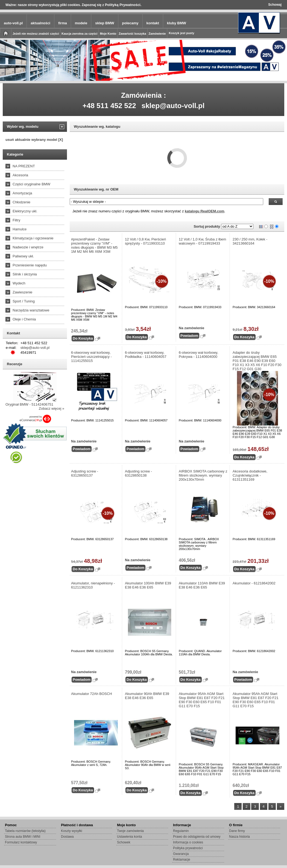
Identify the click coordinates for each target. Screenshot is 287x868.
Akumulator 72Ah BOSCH (92, 694)
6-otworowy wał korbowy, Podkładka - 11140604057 (146, 355)
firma (63, 23)
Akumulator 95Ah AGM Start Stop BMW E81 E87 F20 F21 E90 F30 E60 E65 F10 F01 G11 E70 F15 (202, 700)
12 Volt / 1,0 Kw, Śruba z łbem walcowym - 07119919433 (202, 241)
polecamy (130, 23)
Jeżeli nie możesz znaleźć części (36, 34)
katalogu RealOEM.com (204, 211)
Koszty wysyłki (71, 831)
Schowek (124, 842)
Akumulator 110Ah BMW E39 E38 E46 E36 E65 (202, 585)
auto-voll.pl (13, 23)
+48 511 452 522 (109, 106)
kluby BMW (177, 23)
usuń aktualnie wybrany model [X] (34, 140)
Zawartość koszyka (132, 34)
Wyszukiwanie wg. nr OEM (96, 189)
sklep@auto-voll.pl (173, 106)
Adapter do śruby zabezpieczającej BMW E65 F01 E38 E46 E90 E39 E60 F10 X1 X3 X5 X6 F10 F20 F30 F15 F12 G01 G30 (257, 361)
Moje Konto (108, 34)
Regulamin (181, 831)
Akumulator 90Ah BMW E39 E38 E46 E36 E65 (147, 696)
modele (81, 23)
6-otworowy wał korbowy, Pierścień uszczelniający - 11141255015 (91, 357)
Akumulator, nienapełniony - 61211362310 (93, 585)
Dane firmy (237, 831)
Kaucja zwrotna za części (79, 34)
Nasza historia (239, 837)
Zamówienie (157, 34)
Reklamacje (182, 860)
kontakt (153, 23)
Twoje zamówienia (130, 831)
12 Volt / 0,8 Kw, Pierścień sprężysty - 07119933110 (145, 241)
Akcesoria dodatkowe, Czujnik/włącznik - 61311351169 (250, 475)
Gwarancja (181, 854)
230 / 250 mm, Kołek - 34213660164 (250, 241)
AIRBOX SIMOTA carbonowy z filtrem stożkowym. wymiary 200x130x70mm (203, 475)
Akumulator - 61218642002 (254, 583)
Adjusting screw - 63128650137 (85, 473)
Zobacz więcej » (52, 408)
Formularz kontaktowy (21, 842)
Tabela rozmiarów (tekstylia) (25, 831)
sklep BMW (105, 23)
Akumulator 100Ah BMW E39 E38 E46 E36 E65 (148, 585)
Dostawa (67, 837)
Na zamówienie (191, 328)
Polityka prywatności (188, 848)
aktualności (40, 23)
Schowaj (275, 5)
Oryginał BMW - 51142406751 (29, 404)
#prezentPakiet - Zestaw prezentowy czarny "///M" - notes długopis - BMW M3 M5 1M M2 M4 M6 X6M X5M (94, 245)
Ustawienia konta (129, 837)
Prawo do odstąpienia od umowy (197, 837)
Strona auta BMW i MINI (23, 837)
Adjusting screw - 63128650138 (138, 473)
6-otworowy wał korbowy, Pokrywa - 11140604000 (198, 355)
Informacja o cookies (188, 842)
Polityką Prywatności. (123, 5)
